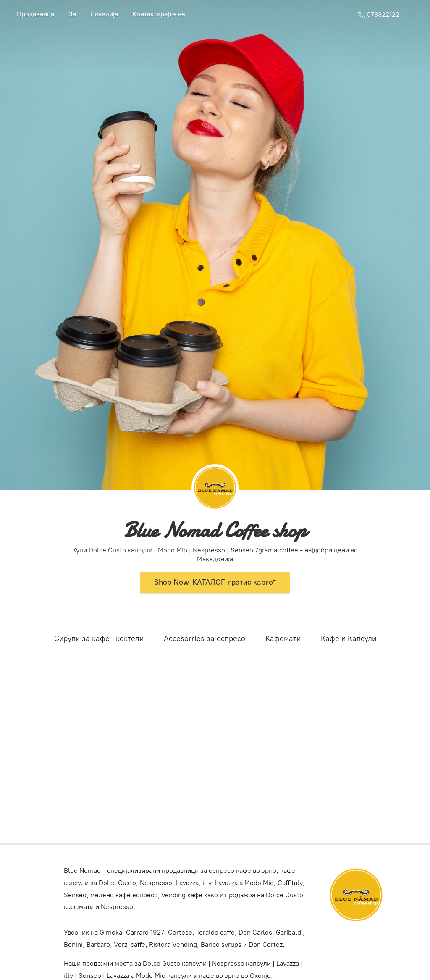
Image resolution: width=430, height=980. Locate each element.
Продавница (35, 14)
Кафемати (283, 638)
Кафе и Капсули (349, 638)
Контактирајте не (159, 14)
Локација (104, 14)
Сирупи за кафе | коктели (99, 638)
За (72, 14)
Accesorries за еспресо (205, 638)
